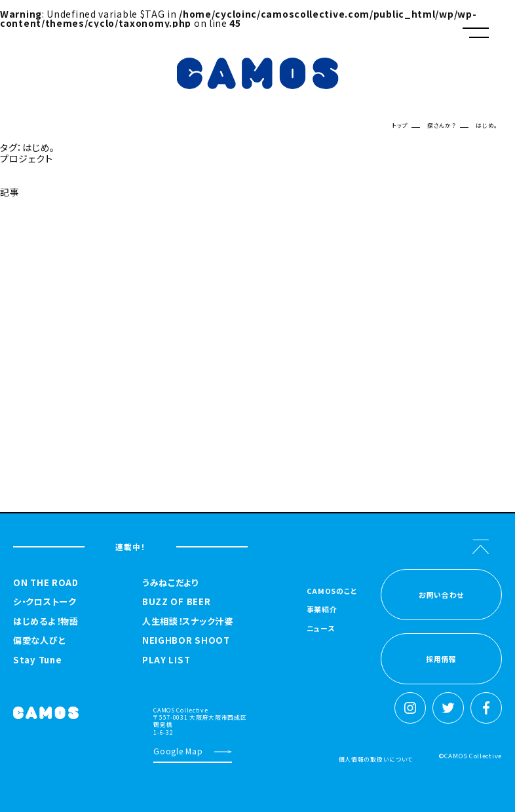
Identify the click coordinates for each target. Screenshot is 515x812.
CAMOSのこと (332, 592)
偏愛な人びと (39, 640)
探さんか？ (442, 125)
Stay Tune (37, 660)
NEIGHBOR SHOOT (186, 640)
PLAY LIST (166, 660)
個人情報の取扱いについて (376, 759)
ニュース (321, 629)
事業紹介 (322, 610)
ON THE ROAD (46, 583)
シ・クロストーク (45, 602)
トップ (400, 125)
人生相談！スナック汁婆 (188, 621)
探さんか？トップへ (32, 223)
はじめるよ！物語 (46, 621)
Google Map (178, 751)
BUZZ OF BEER (176, 602)
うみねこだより (170, 583)
